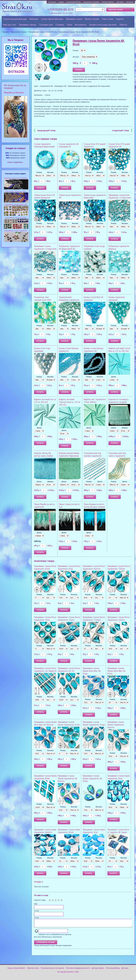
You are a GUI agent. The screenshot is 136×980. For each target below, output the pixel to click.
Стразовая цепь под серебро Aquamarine (93, 454)
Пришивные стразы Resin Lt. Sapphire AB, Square (118, 831)
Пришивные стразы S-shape (16, 218)
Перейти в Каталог (14, 93)
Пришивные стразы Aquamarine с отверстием (45, 247)
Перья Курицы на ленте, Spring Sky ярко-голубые (94, 505)
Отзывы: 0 (38, 882)
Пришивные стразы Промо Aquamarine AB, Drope (92, 778)
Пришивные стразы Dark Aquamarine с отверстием (120, 196)
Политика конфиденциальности (78, 970)
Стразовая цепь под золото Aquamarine (117, 454)
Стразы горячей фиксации (52, 19)
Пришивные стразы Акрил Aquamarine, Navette (45, 831)
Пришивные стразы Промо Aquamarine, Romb (45, 777)
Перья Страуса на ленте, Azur (69, 505)
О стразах (52, 2)
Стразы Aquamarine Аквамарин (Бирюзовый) (44, 145)
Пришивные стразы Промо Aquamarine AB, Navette (68, 778)
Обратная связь (33, 970)
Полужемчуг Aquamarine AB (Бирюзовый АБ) (69, 247)
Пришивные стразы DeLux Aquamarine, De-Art (69, 669)
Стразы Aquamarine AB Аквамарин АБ (69, 145)
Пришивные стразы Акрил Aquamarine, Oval (94, 831)
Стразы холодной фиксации (15, 19)
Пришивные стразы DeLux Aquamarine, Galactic (119, 618)
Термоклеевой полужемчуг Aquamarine (69, 298)
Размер (75, 51)
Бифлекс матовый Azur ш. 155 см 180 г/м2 (45, 401)
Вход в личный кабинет (16, 970)
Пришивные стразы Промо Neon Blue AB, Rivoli (117, 671)
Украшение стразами (91, 2)
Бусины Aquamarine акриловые (117, 298)
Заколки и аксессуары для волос (103, 25)
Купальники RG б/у (74, 2)
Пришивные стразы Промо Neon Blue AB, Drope (92, 671)
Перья (69, 25)
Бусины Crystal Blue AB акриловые (93, 298)
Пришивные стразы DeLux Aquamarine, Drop (69, 567)
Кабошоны (34, 19)
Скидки (61, 2)
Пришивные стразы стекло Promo (43, 32)
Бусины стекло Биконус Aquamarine (69, 350)
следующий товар (122, 130)
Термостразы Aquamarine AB (70, 196)
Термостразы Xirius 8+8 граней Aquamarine (44, 196)
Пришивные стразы (74, 19)
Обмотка (123, 25)
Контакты (130, 2)
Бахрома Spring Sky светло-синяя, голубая (44, 454)
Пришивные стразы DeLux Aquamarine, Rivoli (45, 567)
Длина (114, 377)
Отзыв (36, 918)
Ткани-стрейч (108, 19)
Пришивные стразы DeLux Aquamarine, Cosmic (69, 618)
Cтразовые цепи (46, 25)
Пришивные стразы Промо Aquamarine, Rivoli (69, 723)
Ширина (125, 428)
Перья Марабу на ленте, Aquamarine (45, 505)
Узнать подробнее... (16, 162)
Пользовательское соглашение (52, 970)
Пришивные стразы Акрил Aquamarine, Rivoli (69, 831)
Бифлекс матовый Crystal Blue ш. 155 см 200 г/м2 (119, 350)
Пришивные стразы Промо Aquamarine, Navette (116, 725)
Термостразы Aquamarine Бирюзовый (95, 196)
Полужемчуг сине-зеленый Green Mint (43, 298)
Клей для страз (10, 25)
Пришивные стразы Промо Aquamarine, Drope (94, 723)
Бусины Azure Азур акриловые (42, 350)
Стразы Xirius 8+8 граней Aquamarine (95, 145)
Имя (36, 904)
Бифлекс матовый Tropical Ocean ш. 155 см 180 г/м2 (69, 402)
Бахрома (120, 19)
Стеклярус (60, 25)
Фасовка (76, 57)
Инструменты (81, 25)
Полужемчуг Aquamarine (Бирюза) (119, 247)
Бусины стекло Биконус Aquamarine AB (94, 350)
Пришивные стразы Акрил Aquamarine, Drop (119, 777)
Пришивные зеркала (27, 25)
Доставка (120, 2)
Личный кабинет (108, 2)
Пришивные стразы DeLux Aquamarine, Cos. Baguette (45, 669)
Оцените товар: (40, 900)
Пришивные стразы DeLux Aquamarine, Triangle (94, 618)
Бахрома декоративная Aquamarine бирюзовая (69, 454)
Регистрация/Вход (113, 970)
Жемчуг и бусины (92, 19)
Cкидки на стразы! (15, 148)
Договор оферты (98, 970)
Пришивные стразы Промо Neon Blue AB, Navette (45, 723)
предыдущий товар (45, 130)
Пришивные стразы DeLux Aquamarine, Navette (94, 567)
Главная (5, 32)
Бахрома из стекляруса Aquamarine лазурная (118, 401)
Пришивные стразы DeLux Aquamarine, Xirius (45, 618)
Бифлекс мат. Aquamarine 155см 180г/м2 (95, 401)
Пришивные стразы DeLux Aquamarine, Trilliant (119, 567)
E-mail (36, 911)
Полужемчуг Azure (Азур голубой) (94, 247)
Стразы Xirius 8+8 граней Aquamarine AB (119, 145)
